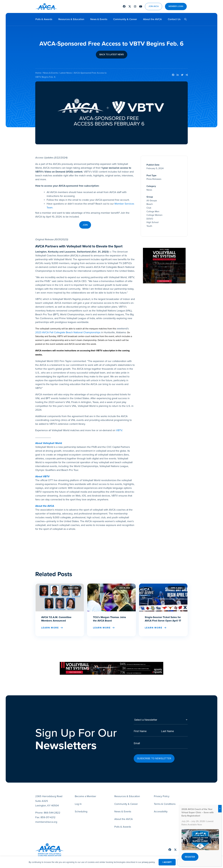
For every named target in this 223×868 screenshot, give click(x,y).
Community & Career (125, 19)
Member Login (176, 6)
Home (38, 73)
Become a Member (85, 791)
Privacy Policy (162, 791)
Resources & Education (71, 19)
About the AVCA (152, 19)
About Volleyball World (49, 443)
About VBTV (42, 476)
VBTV (119, 430)
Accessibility (161, 806)
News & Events (99, 19)
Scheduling (81, 806)
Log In (78, 799)
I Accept (167, 862)
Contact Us (174, 19)
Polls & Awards (44, 19)
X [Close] (220, 809)
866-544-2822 (52, 808)
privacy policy (148, 862)
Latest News (66, 73)
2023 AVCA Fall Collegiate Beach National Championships (68, 332)
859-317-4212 (48, 812)
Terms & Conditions (165, 799)
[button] (184, 19)
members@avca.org (46, 817)
